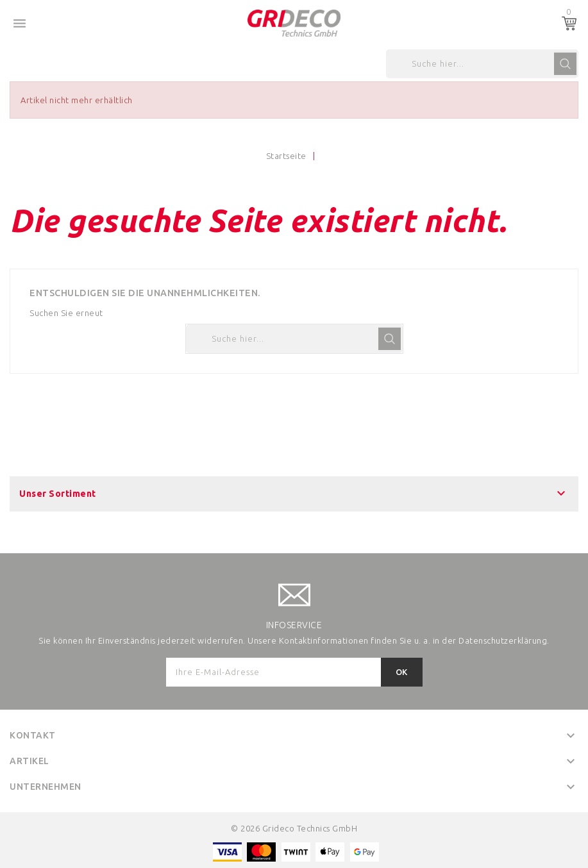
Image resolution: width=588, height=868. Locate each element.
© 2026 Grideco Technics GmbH (294, 828)
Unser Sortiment (58, 494)
